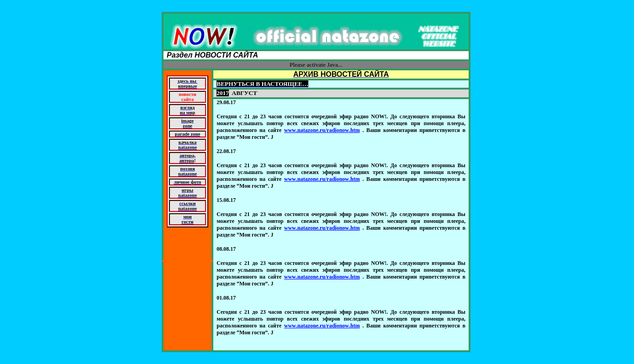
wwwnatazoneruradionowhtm (322, 130)
